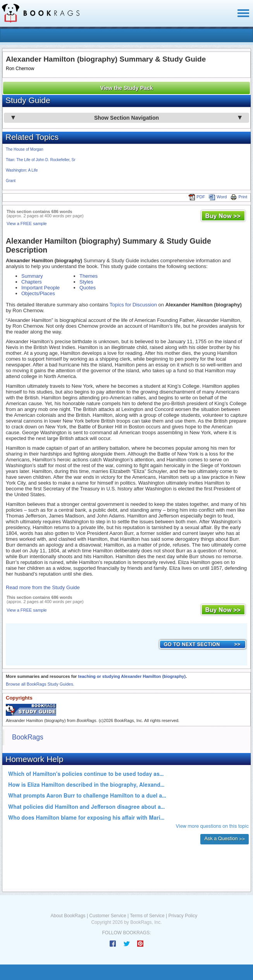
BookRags (28, 737)
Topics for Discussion (133, 305)
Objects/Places (38, 293)
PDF (197, 197)
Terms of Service (147, 916)
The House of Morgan (25, 149)
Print (239, 197)
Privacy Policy (183, 916)
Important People (40, 288)
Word (218, 197)
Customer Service (108, 916)
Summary (32, 276)
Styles (86, 282)
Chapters (32, 282)
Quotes (88, 288)
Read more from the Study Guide (43, 587)
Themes (89, 276)
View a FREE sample (27, 224)
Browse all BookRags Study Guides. (40, 684)
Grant (11, 181)
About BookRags (68, 916)
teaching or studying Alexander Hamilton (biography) (132, 676)
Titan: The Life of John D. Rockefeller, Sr (41, 160)
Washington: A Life (22, 170)
